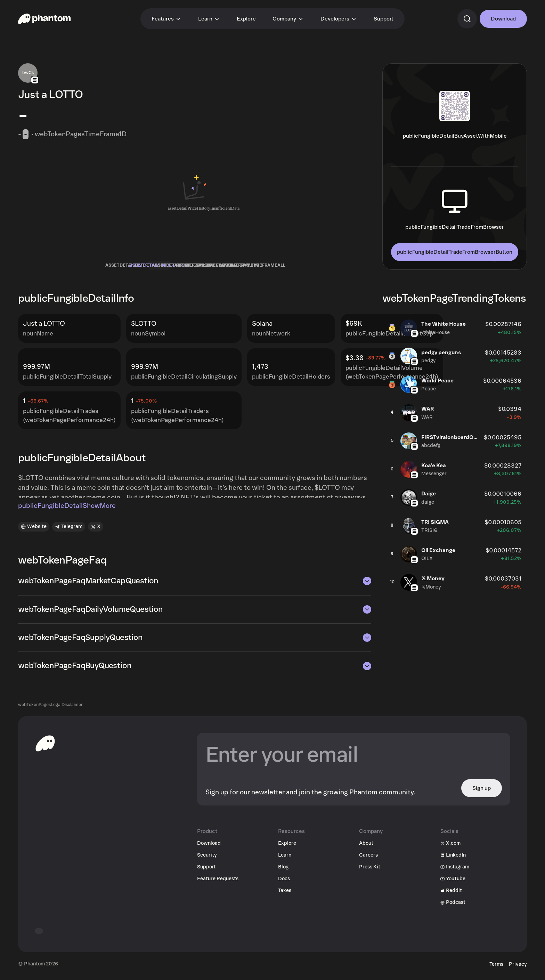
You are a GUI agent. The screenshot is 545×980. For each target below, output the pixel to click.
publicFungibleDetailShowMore (67, 510)
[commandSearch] (467, 19)
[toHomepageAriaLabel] (45, 747)
